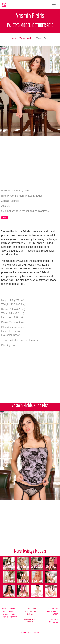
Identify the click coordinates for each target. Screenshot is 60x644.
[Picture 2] (15, 496)
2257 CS (55, 617)
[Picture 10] (49, 496)
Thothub (23, 632)
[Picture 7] (36, 496)
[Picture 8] (40, 496)
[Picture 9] (45, 496)
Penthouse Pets (8, 614)
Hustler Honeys (8, 611)
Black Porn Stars (9, 609)
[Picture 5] (28, 496)
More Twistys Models (30, 551)
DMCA (55, 614)
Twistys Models (26, 38)
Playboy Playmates (10, 617)
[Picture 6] (32, 496)
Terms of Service (51, 611)
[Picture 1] (11, 496)
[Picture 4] (24, 496)
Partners (55, 619)
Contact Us (54, 622)
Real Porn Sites (34, 632)
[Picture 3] (20, 496)
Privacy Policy (52, 609)
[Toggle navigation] (54, 4)
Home (14, 38)
